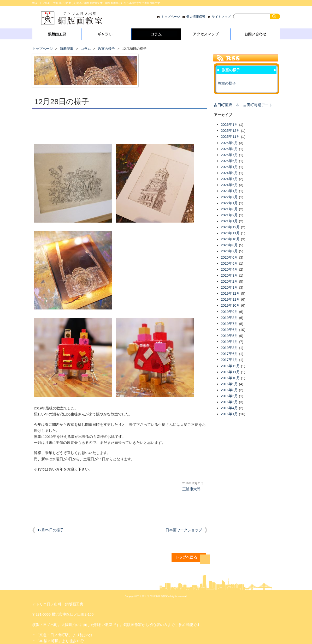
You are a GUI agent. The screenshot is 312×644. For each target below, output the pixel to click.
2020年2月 (229, 281)
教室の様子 (106, 49)
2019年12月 (230, 293)
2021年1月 (229, 221)
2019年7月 (229, 324)
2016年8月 (229, 390)
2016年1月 (229, 414)
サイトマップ (221, 17)
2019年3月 (229, 348)
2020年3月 (229, 275)
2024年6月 (229, 185)
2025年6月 (229, 161)
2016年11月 (230, 372)
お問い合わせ (255, 35)
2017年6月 (229, 354)
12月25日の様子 (51, 530)
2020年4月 (229, 269)
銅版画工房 (57, 35)
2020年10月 (230, 239)
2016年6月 (229, 396)
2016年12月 (230, 366)
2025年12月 (230, 131)
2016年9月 (229, 384)
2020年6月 (229, 257)
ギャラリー (107, 35)
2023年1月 (229, 191)
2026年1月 (229, 125)
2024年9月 (229, 173)
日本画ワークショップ (184, 530)
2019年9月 (229, 312)
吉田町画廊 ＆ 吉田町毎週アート (243, 105)
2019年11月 (230, 299)
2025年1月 (229, 167)
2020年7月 (229, 251)
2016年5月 (229, 402)
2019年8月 (229, 318)
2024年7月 (229, 179)
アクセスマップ (206, 35)
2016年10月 (230, 378)
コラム (156, 35)
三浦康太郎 (191, 489)
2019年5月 (229, 336)
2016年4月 (229, 408)
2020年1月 (229, 287)
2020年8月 (229, 245)
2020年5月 (229, 263)
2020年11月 (230, 233)
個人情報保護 (196, 17)
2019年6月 (229, 330)
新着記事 (67, 49)
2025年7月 (229, 155)
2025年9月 (229, 143)
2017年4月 (229, 360)
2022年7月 (229, 197)
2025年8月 (229, 149)
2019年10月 (230, 305)
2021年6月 (229, 209)
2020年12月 (230, 227)
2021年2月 (229, 215)
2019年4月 (229, 342)
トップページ (170, 17)
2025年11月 (230, 137)
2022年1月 (229, 203)
